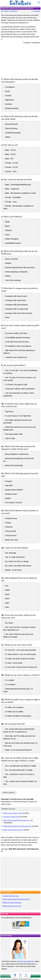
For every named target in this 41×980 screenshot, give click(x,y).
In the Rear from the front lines (16, 342)
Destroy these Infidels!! (13, 490)
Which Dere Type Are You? (12, 906)
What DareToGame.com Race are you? (18, 826)
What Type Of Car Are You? (13, 830)
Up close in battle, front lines (15, 333)
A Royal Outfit (10, 531)
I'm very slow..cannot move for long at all (20, 667)
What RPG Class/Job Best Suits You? (17, 820)
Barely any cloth (11, 540)
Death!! (7, 498)
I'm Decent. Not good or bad (15, 385)
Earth (6, 594)
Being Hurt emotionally (13, 465)
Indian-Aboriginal (11, 239)
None (6, 317)
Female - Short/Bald (12, 197)
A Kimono (8, 527)
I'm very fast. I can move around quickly (20, 650)
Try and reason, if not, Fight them (17, 416)
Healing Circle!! (10, 494)
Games (7, 11)
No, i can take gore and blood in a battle (20, 766)
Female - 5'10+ (10, 172)
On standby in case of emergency (17, 346)
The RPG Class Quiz (11, 817)
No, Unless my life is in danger (16, 561)
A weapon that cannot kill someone (18, 313)
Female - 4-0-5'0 (11, 163)
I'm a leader (9, 680)
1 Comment (37, 11)
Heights (7, 263)
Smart (7, 91)
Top (2, 11)
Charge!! (8, 481)
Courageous (9, 87)
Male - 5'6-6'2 (10, 154)
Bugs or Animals (11, 259)
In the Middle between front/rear (17, 338)
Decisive (8, 104)
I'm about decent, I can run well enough (20, 654)
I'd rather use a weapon (13, 707)
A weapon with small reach (15, 300)
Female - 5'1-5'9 (11, 167)
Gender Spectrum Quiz (11, 896)
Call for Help (9, 438)
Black (7, 226)
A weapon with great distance (16, 305)
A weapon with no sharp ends (16, 309)
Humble (7, 96)
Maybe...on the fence (13, 570)
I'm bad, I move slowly (13, 663)
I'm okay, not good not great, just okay (19, 659)
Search (20, 975)
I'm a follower (9, 685)
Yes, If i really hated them (14, 557)
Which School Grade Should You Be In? (17, 899)
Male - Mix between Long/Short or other (20, 193)
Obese (7, 137)
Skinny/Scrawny (11, 128)
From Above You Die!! (13, 503)
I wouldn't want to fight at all (15, 357)
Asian (7, 235)
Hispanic (8, 230)
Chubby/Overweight (12, 133)
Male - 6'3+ (9, 159)
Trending (26, 975)
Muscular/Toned (10, 124)
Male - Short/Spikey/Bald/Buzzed (17, 185)
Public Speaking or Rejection (16, 272)
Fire (6, 586)
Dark (6, 607)
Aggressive (9, 100)
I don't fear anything (12, 280)
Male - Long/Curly (11, 189)
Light (6, 603)
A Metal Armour (10, 518)
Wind (6, 599)
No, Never (8, 623)
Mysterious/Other (11, 108)
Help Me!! (8, 485)
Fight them (8, 412)
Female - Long (10, 202)
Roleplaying (14, 11)
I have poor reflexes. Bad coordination (19, 389)
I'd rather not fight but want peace (17, 716)
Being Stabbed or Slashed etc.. (16, 454)
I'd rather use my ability (13, 712)
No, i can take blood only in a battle (18, 770)
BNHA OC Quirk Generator (12, 903)
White (7, 222)
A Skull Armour (10, 536)
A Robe (7, 523)
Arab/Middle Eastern (12, 243)
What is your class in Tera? (13, 813)
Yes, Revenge (10, 553)
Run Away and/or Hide (13, 434)
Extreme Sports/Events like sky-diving (19, 268)
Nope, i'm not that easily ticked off (17, 750)
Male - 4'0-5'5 (10, 150)
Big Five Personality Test (26, 961)
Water (7, 590)
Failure (7, 276)
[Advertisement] (21, 60)
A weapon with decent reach (15, 296)
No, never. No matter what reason (17, 566)
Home (15, 975)
